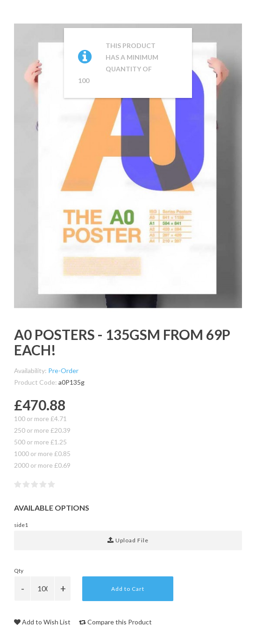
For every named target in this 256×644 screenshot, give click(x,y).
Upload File (128, 540)
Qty (19, 571)
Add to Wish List (42, 622)
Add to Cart (128, 589)
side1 (21, 525)
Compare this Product (115, 622)
